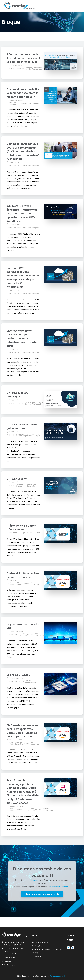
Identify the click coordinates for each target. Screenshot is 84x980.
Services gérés (37, 946)
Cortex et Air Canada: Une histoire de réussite (23, 575)
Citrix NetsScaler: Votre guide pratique (22, 426)
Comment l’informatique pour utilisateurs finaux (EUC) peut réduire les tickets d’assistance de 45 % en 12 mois (23, 151)
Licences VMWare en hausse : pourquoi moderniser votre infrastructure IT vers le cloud (22, 338)
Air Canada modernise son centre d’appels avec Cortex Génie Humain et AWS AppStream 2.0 (23, 731)
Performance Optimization (38, 68)
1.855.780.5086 (10, 958)
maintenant (33, 880)
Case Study (11, 584)
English (22, 103)
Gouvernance (37, 956)
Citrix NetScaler (17, 479)
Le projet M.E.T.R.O (19, 675)
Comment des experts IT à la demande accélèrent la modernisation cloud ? (23, 93)
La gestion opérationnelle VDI (23, 626)
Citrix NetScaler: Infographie (17, 395)
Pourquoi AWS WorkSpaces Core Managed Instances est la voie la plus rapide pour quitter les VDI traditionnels (23, 277)
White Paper (38, 435)
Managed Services (28, 68)
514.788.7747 (9, 961)
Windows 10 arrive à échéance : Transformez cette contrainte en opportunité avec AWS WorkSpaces (22, 213)
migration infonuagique (60, 887)
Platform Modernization (36, 584)
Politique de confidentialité (59, 976)
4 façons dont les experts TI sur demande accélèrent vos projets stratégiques (23, 58)
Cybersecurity (20, 810)
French (12, 68)
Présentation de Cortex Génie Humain (21, 528)
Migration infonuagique (40, 942)
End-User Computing (13, 103)
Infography (20, 68)
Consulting (30, 533)
